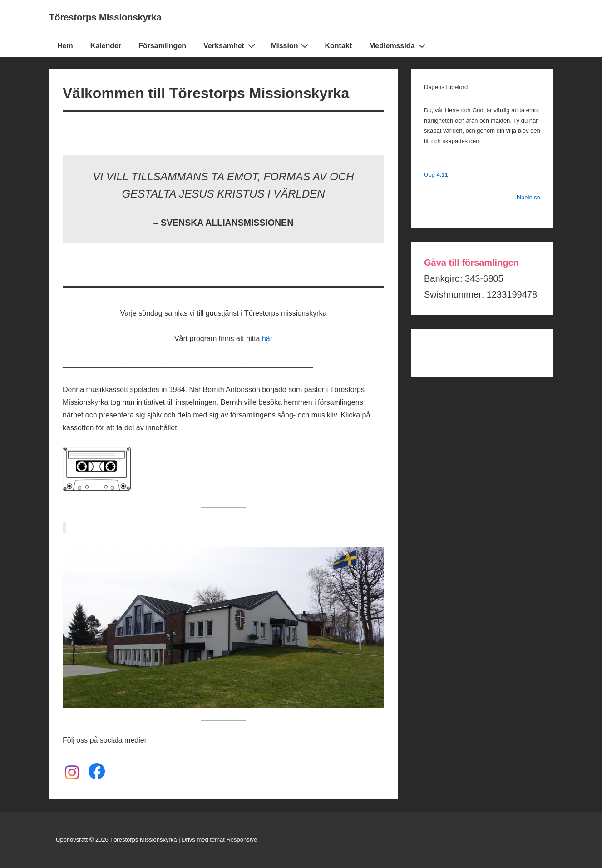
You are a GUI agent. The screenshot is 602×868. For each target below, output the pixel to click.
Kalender (106, 46)
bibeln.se (528, 197)
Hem (65, 46)
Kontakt (338, 46)
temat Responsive (233, 840)
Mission (291, 45)
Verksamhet (230, 45)
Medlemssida (398, 45)
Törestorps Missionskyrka (105, 17)
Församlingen (162, 46)
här (267, 339)
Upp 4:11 (436, 175)
